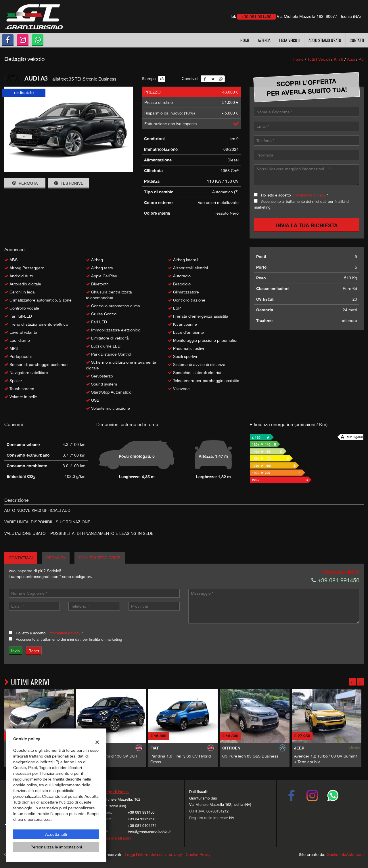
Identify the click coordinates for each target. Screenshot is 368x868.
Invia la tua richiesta (307, 225)
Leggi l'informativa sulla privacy (153, 854)
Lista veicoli (290, 40)
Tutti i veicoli (319, 59)
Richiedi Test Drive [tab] (100, 558)
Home (245, 40)
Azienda (264, 40)
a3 (361, 59)
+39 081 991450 (335, 580)
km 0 (339, 59)
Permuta (25, 183)
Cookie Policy (198, 854)
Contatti (357, 40)
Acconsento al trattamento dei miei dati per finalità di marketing (69, 639)
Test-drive (69, 183)
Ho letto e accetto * (295, 195)
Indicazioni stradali (114, 838)
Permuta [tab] (56, 558)
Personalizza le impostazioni (56, 847)
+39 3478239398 (141, 819)
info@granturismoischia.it (149, 832)
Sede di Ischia (116, 792)
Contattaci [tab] (21, 558)
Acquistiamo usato (325, 40)
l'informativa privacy (309, 195)
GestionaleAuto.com (345, 854)
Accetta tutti (56, 834)
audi (351, 59)
